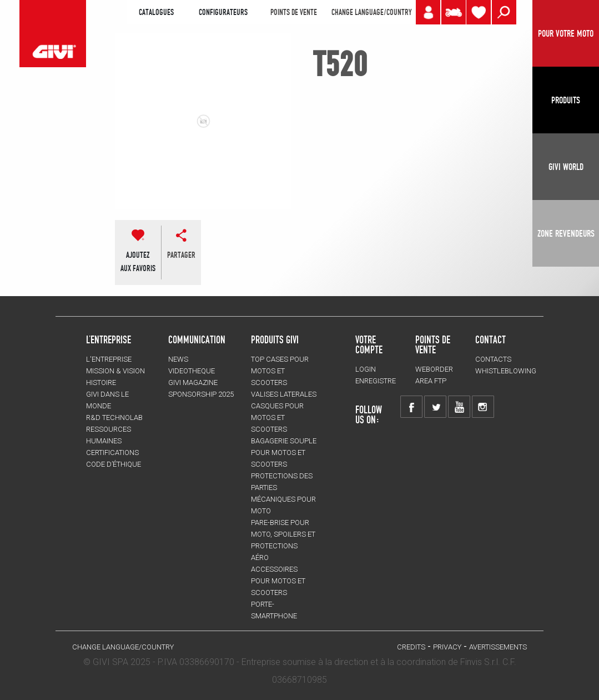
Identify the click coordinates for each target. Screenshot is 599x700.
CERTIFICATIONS (112, 452)
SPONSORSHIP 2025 (201, 394)
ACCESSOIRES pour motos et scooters (278, 581)
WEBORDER (434, 369)
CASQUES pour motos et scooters (277, 417)
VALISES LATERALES (284, 394)
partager (181, 255)
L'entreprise (109, 359)
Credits (411, 647)
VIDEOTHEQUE (192, 371)
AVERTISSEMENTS (498, 647)
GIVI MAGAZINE (193, 382)
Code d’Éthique (114, 464)
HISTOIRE (101, 382)
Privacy (447, 647)
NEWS (178, 359)
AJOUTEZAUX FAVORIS (138, 262)
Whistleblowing (506, 371)
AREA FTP (431, 381)
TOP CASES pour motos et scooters (280, 371)
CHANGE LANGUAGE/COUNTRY (371, 12)
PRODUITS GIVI (275, 339)
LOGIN (366, 369)
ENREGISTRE (376, 381)
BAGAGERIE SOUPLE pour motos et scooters (284, 452)
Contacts (493, 359)
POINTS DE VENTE (294, 12)
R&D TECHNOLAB (114, 417)
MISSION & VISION (115, 371)
